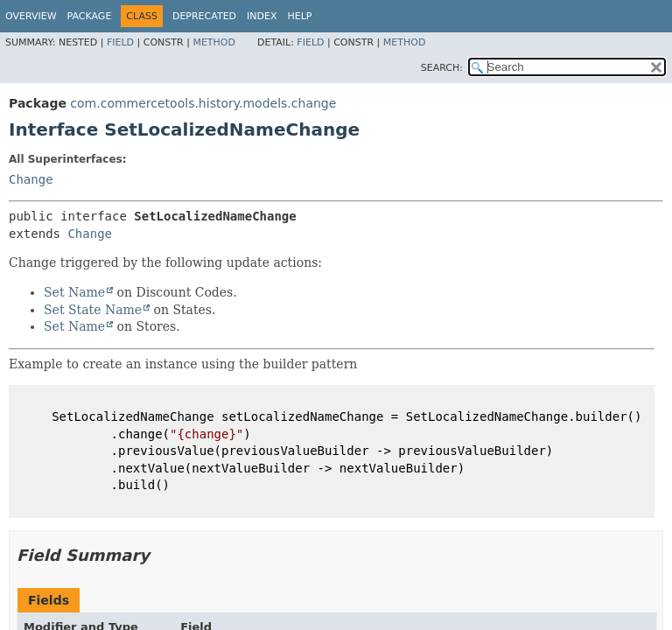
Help (300, 16)
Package (90, 16)
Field (120, 42)
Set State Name (93, 310)
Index (262, 16)
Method (214, 42)
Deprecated (204, 16)
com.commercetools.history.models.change (203, 103)
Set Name (74, 292)
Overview (31, 16)
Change (31, 179)
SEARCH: (442, 68)
